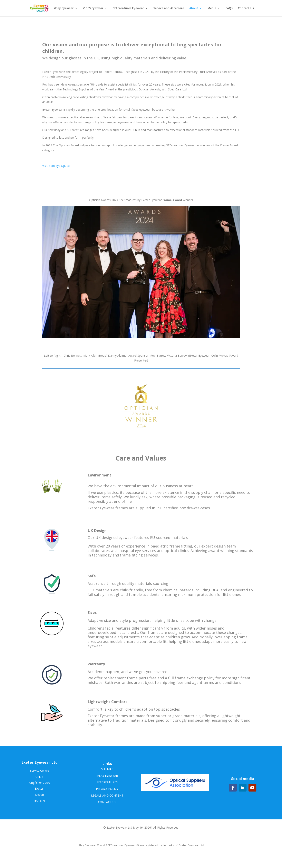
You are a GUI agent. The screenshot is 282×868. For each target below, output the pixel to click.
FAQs (229, 8)
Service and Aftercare (169, 8)
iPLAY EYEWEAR (107, 776)
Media (212, 8)
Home (45, 8)
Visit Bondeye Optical (56, 166)
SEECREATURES (107, 782)
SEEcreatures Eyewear (128, 8)
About (194, 8)
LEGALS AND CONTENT (107, 795)
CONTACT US (107, 802)
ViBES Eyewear (93, 8)
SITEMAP (107, 769)
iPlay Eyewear (64, 8)
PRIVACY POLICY (107, 789)
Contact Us (246, 8)
